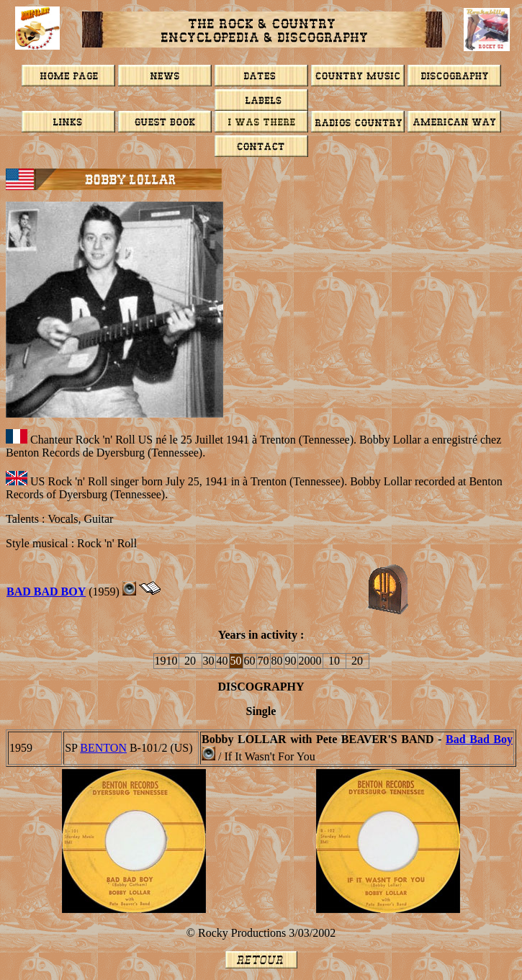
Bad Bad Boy (479, 739)
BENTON (103, 748)
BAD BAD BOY (46, 592)
